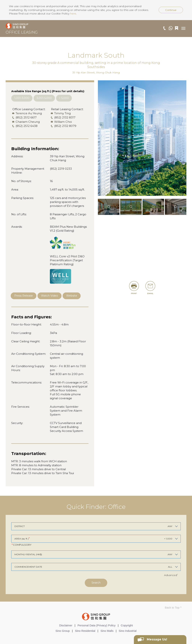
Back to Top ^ (173, 607)
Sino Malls (107, 631)
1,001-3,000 (22, 98)
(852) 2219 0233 (61, 169)
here (73, 14)
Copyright (127, 625)
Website (72, 296)
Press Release (24, 296)
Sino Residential (85, 631)
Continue (171, 10)
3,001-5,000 (44, 98)
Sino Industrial (128, 631)
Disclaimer (66, 625)
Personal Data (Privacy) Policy (97, 625)
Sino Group (63, 631)
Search (96, 583)
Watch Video (49, 296)
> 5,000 (64, 98)
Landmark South (96, 55)
